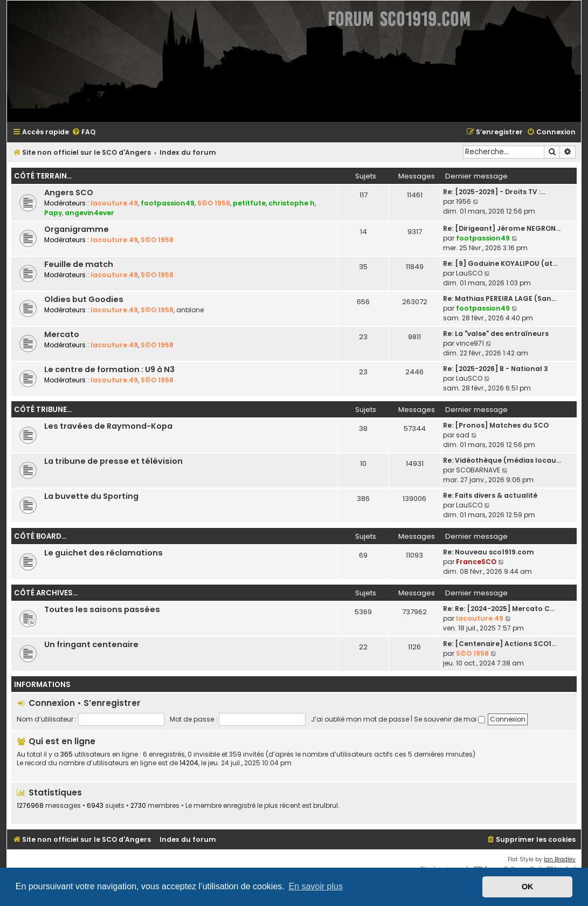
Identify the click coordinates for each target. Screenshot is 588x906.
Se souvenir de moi (449, 719)
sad (463, 435)
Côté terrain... (43, 176)
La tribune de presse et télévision (113, 461)
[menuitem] (84, 132)
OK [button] (528, 887)
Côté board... (40, 536)
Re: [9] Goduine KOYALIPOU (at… (500, 263)
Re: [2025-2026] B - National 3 (496, 369)
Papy (53, 213)
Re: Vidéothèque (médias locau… (502, 460)
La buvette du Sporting (91, 496)
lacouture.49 (114, 203)
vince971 (470, 343)
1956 (464, 201)
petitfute (249, 203)
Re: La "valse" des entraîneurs (496, 334)
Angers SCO (69, 193)
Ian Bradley (560, 859)
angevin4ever (89, 213)
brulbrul (326, 806)
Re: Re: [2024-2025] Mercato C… (499, 609)
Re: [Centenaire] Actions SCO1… (500, 644)
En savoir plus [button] (316, 886)
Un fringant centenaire (91, 644)
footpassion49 (168, 203)
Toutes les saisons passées (102, 609)
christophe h (292, 203)
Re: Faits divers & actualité (490, 495)
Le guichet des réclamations (103, 553)
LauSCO (469, 273)
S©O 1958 (214, 203)
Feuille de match (79, 264)
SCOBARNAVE (478, 470)
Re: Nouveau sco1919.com (489, 552)
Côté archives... (46, 593)
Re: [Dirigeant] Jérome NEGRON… (502, 228)
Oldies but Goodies (84, 299)
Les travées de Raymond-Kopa (108, 426)
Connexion (52, 703)
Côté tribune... (43, 410)
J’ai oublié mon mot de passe (360, 719)
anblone (190, 310)
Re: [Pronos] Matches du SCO (496, 425)
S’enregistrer (112, 703)
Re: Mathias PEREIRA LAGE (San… (500, 298)
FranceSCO (476, 562)
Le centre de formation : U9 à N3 (109, 369)
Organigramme (77, 229)
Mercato (62, 334)
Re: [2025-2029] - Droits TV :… (494, 192)
